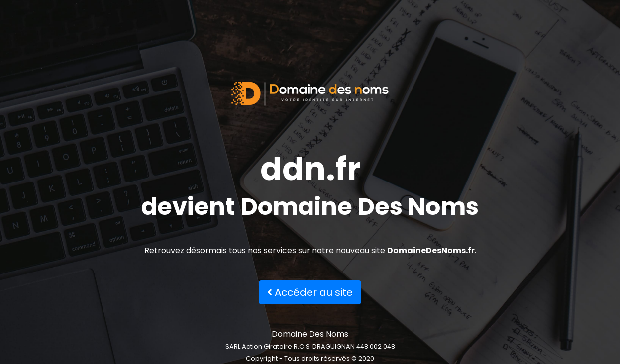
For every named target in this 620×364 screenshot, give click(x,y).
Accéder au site (310, 292)
